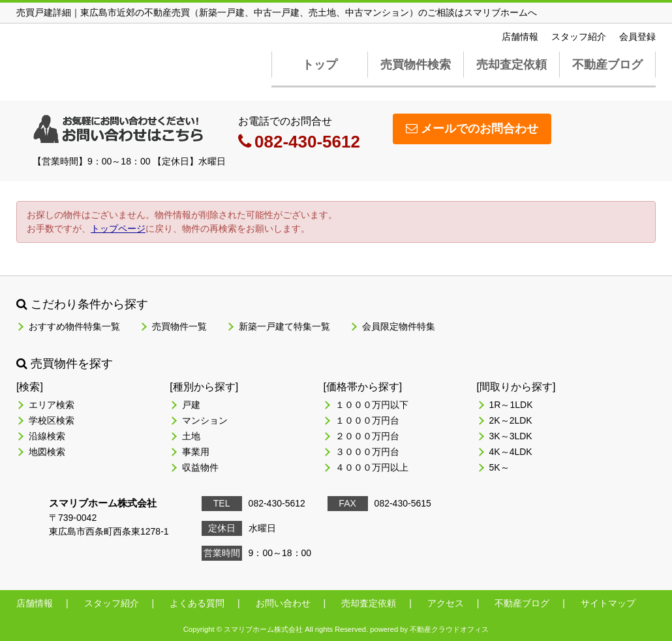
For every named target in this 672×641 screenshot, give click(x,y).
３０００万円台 (367, 452)
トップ (320, 65)
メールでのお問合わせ (472, 129)
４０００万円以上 (372, 467)
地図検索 (47, 452)
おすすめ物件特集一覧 (74, 326)
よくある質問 (197, 603)
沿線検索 (47, 436)
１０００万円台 (367, 420)
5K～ (499, 467)
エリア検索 (52, 405)
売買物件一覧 (179, 326)
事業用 (196, 452)
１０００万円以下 (372, 405)
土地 (191, 436)
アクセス (446, 603)
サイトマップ (608, 603)
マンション (205, 420)
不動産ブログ (607, 65)
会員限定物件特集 (399, 326)
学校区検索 (52, 420)
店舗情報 (520, 37)
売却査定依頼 (512, 65)
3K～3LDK (511, 436)
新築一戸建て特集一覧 (284, 326)
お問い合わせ (283, 603)
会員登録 (637, 37)
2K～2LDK (511, 420)
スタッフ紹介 (579, 37)
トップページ (118, 228)
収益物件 (200, 467)
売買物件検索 (416, 65)
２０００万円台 (367, 436)
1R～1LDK (511, 405)
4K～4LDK (511, 452)
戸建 (191, 405)
